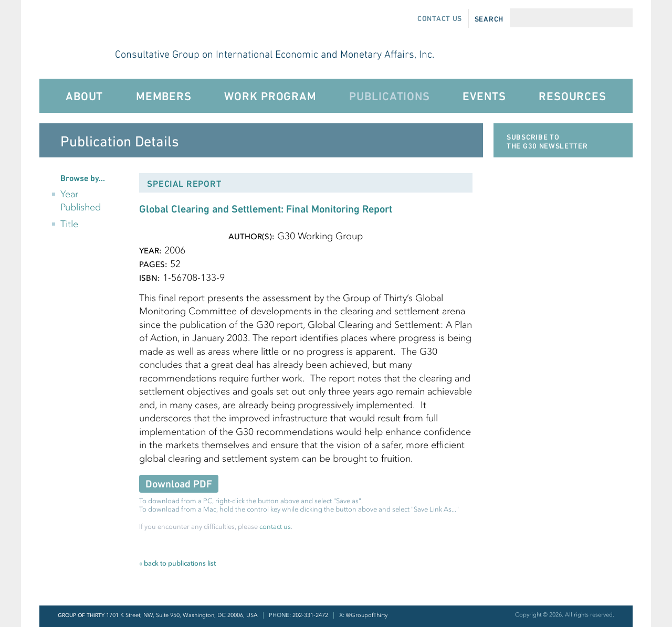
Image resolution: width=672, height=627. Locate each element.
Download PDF (179, 484)
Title (69, 224)
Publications (389, 96)
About (84, 96)
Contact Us (440, 18)
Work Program (270, 96)
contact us (275, 527)
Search (489, 19)
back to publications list (177, 563)
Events (484, 96)
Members (164, 96)
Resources (573, 96)
